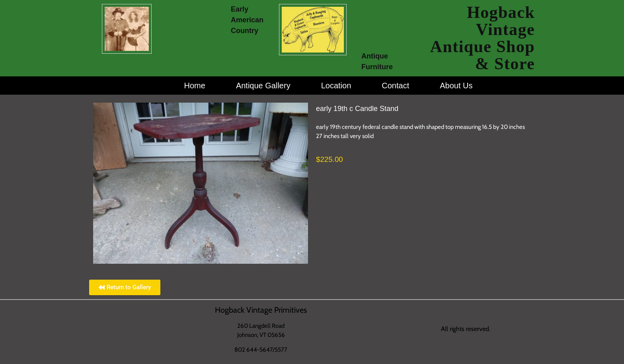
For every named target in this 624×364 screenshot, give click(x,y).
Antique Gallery (263, 86)
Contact (395, 86)
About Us (456, 86)
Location (336, 86)
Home (195, 86)
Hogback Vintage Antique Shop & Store (483, 38)
